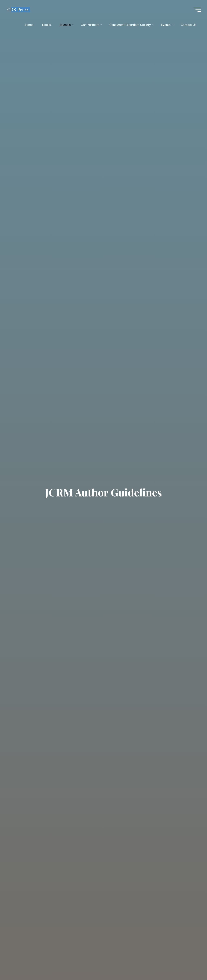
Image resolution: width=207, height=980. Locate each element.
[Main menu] (197, 10)
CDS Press (18, 9)
